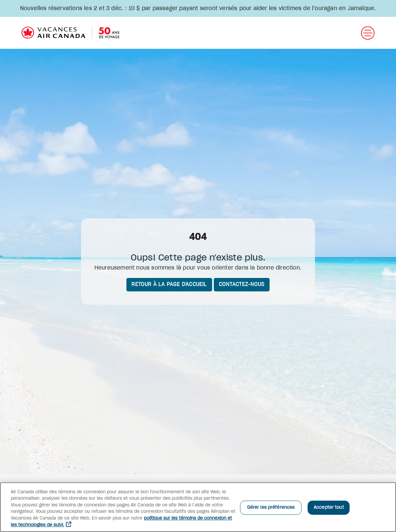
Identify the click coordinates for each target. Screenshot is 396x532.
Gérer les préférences (271, 508)
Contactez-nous (242, 284)
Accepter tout (329, 508)
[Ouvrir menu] (368, 33)
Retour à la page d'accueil (169, 284)
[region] (198, 507)
